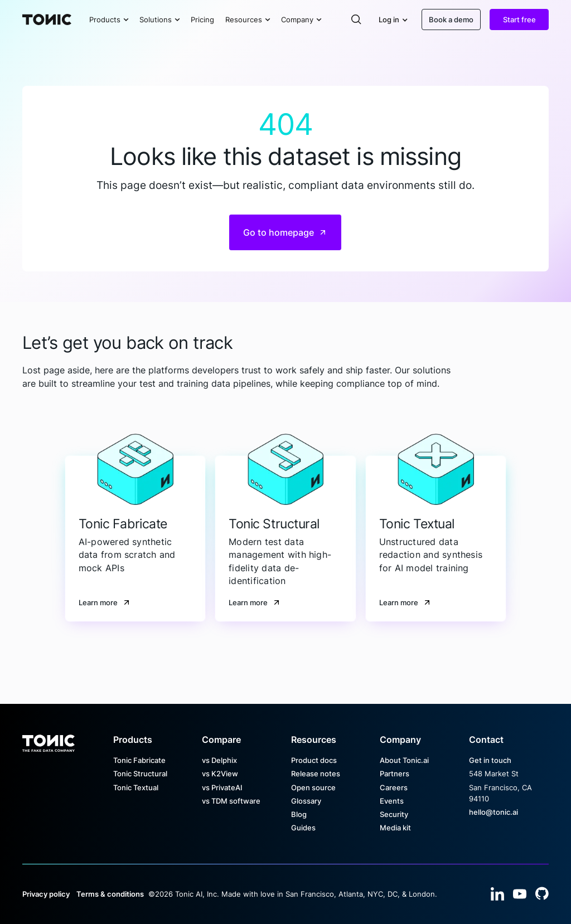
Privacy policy (46, 894)
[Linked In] (497, 894)
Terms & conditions (110, 894)
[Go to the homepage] (49, 740)
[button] (109, 20)
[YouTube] (520, 894)
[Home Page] (47, 20)
